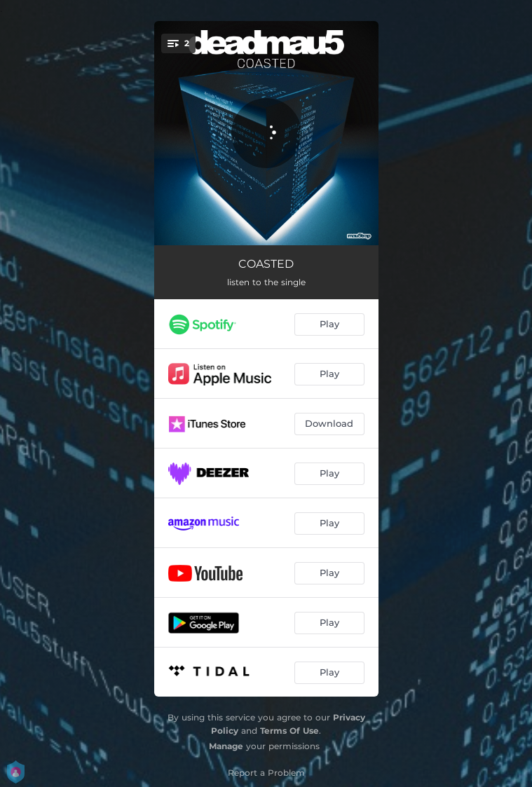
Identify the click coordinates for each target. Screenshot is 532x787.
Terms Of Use (289, 731)
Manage (226, 746)
